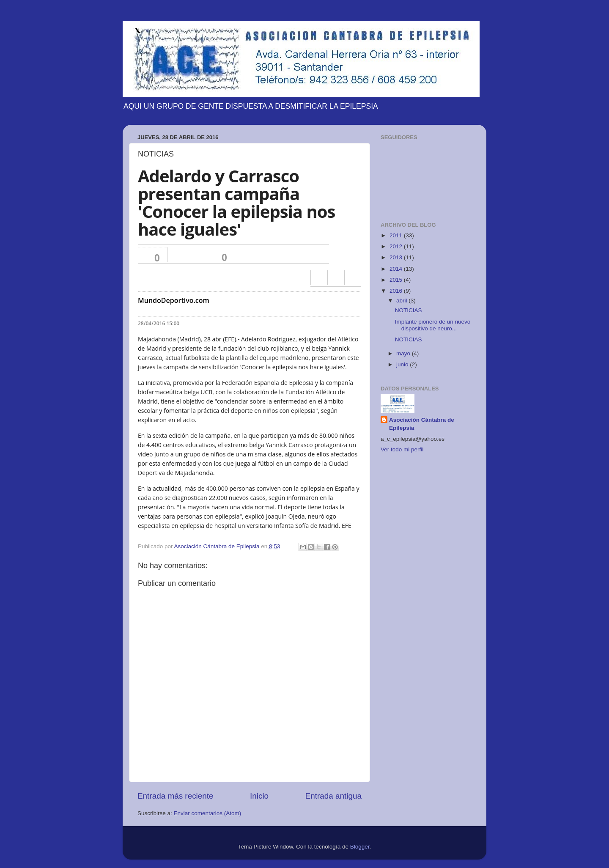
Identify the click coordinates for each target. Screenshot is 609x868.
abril (402, 301)
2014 (397, 269)
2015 (397, 280)
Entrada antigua (333, 796)
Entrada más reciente (176, 796)
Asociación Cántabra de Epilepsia (422, 424)
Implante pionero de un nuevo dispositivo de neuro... (433, 325)
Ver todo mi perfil (402, 449)
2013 (397, 257)
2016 (397, 291)
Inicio (259, 796)
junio (403, 364)
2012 (397, 246)
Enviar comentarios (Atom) (208, 813)
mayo (404, 353)
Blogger (360, 847)
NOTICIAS (409, 310)
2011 (397, 235)
